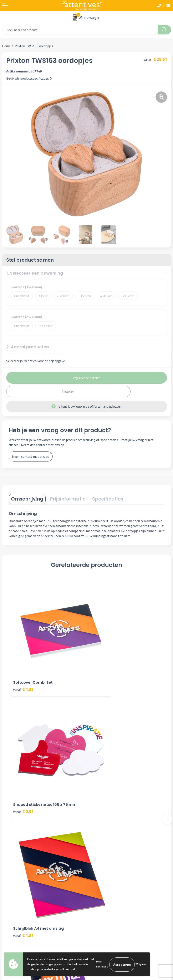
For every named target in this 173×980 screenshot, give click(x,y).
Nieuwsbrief (97, 808)
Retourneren (11, 887)
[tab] (27, 499)
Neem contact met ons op (31, 456)
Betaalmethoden (14, 881)
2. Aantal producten (28, 347)
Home (6, 46)
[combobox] (80, 30)
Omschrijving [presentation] (27, 499)
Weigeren (141, 964)
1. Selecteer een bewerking (35, 273)
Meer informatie (102, 964)
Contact (8, 868)
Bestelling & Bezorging (18, 875)
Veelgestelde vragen (103, 814)
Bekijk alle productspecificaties (29, 78)
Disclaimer (96, 887)
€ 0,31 (101, 663)
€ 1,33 (23, 663)
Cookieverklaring (100, 875)
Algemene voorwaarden (105, 868)
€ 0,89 (101, 760)
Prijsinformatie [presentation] (68, 499)
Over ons (95, 802)
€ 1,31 (23, 760)
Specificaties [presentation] (108, 499)
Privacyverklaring (100, 881)
